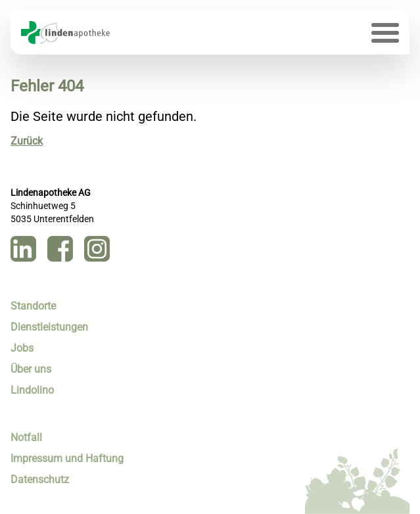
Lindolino (32, 390)
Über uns (31, 369)
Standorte (33, 306)
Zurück (27, 141)
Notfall (26, 437)
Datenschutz (40, 479)
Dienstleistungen (49, 327)
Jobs (22, 348)
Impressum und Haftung (67, 458)
